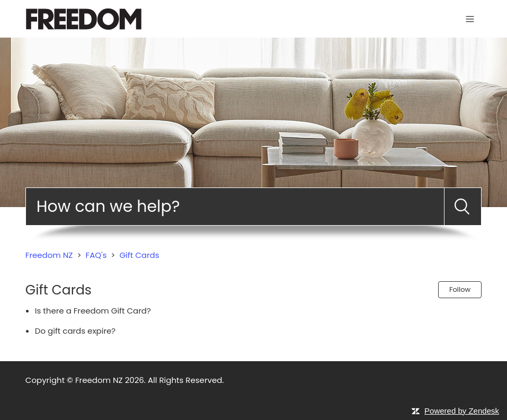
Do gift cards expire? (75, 331)
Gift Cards (139, 255)
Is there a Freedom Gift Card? (93, 311)
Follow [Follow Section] (460, 289)
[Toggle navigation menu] (470, 19)
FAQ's (96, 255)
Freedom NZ (49, 255)
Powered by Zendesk (462, 411)
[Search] (235, 207)
